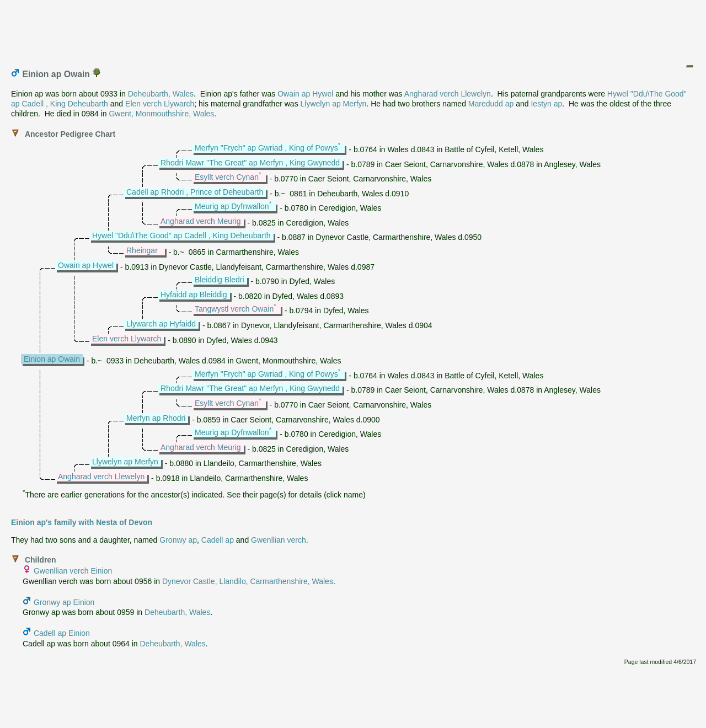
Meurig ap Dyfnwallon (232, 206)
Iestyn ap (546, 104)
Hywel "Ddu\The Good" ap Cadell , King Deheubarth (181, 235)
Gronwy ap (178, 540)
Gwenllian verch (279, 540)
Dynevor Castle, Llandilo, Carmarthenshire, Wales (248, 581)
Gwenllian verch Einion (73, 571)
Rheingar (142, 250)
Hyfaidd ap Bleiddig (194, 295)
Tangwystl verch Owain (234, 309)
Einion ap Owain (52, 359)
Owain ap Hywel (305, 94)
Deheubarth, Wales (161, 94)
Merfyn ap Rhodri (156, 418)
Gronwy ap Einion (64, 602)
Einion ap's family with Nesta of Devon (82, 522)
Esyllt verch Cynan (227, 177)
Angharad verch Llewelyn (448, 94)
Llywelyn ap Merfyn (334, 104)
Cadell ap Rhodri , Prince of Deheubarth (195, 192)
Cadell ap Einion (62, 633)
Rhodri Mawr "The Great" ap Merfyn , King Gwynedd (250, 163)
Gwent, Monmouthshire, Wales (161, 114)
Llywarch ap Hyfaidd (161, 324)
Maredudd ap (491, 104)
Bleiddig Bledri (220, 280)
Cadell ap (218, 540)
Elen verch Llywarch (160, 104)
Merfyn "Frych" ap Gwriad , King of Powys (266, 148)
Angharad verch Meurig (201, 221)
